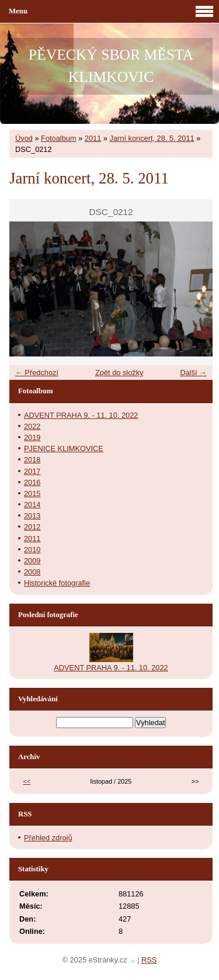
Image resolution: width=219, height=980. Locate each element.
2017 (32, 471)
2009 (32, 561)
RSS (149, 960)
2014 (32, 505)
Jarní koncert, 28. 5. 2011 (152, 138)
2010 (32, 550)
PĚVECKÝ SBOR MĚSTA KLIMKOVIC (111, 66)
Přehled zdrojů (48, 838)
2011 (93, 138)
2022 (32, 426)
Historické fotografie (57, 583)
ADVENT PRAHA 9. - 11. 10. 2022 (81, 415)
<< (27, 781)
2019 (32, 437)
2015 (32, 494)
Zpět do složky (119, 373)
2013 (32, 516)
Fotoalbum (58, 138)
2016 (32, 482)
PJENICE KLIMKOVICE (64, 449)
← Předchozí (37, 373)
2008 (32, 572)
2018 (32, 460)
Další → (193, 373)
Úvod (24, 138)
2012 (32, 527)
